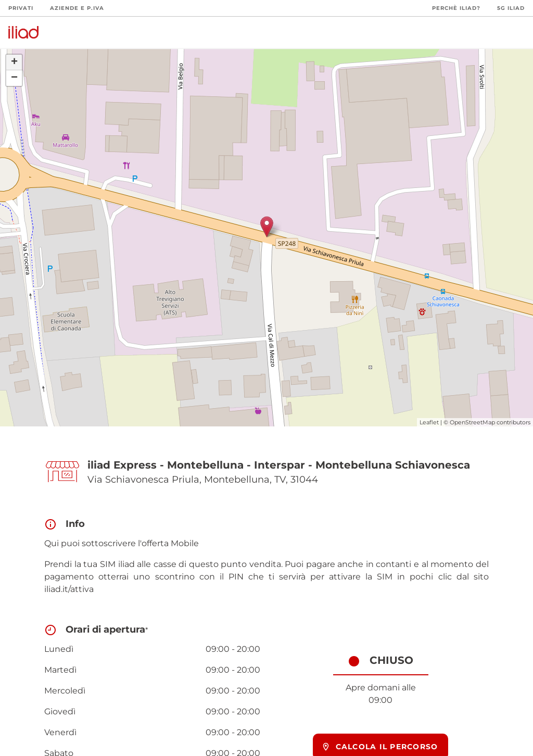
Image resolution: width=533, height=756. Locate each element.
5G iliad (511, 8)
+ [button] (14, 62)
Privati (21, 8)
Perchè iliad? (456, 8)
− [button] (14, 78)
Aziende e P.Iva (77, 8)
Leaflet (429, 422)
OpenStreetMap (472, 422)
